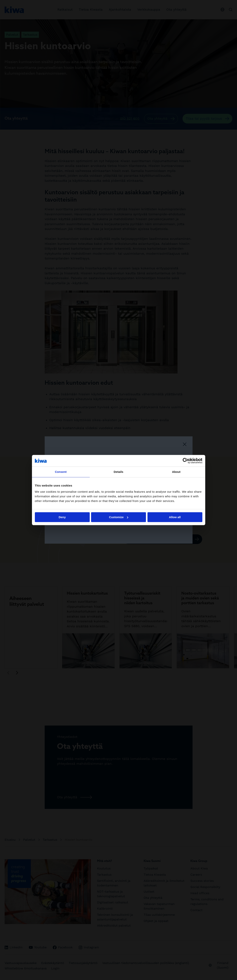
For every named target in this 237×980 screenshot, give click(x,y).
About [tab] (176, 472)
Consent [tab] (61, 472)
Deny (62, 517)
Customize (119, 517)
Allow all (175, 517)
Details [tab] (119, 472)
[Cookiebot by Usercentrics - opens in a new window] (185, 461)
